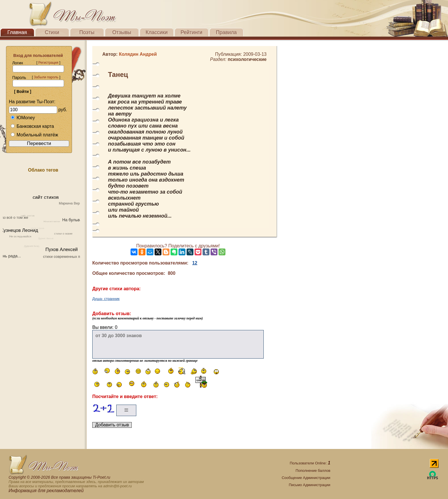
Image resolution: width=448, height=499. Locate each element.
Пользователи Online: (310, 463)
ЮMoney (23, 118)
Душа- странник (106, 299)
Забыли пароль (46, 77)
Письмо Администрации (310, 485)
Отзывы (122, 32)
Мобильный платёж (34, 135)
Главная (17, 32)
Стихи (52, 32)
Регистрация (48, 63)
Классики (157, 32)
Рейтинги (191, 32)
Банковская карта (32, 126)
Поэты (87, 32)
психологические (247, 59)
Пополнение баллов (313, 471)
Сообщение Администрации (306, 478)
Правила (226, 32)
